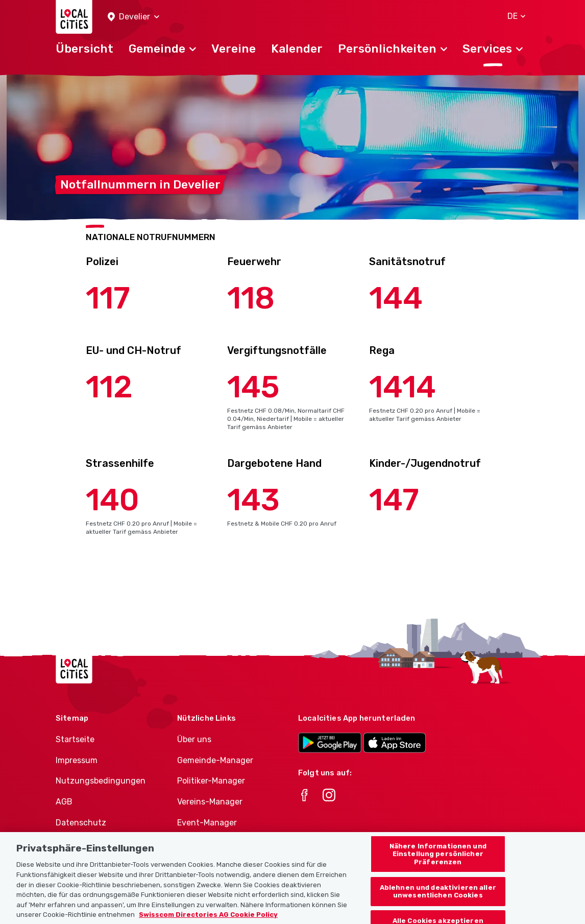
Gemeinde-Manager (215, 760)
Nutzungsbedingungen (101, 781)
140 (113, 500)
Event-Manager (207, 823)
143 (253, 500)
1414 (403, 387)
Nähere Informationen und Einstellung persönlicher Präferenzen (438, 866)
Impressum (77, 760)
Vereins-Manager (210, 802)
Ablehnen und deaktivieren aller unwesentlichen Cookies (438, 904)
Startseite (75, 739)
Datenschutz (81, 823)
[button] (133, 17)
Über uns (194, 739)
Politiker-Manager (211, 781)
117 (108, 298)
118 (251, 298)
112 (109, 387)
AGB (64, 802)
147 (394, 500)
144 (396, 298)
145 (253, 387)
